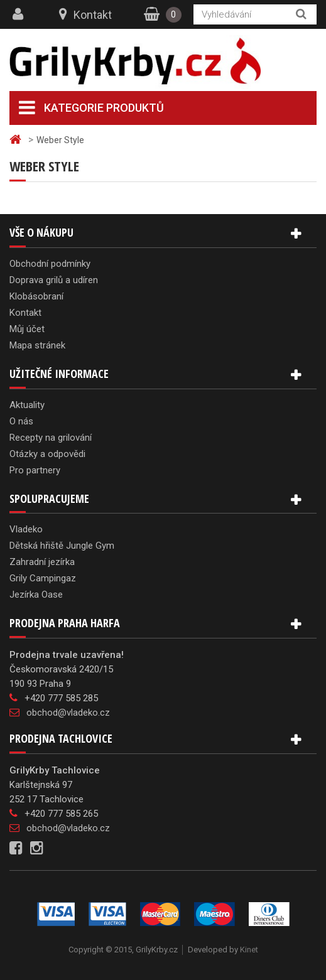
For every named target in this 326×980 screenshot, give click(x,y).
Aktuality (27, 405)
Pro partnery (35, 470)
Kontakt (93, 15)
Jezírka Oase (36, 595)
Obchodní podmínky (50, 264)
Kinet (249, 950)
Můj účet (27, 329)
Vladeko (26, 529)
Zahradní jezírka (42, 562)
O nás (21, 421)
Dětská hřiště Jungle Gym (62, 546)
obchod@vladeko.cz (68, 713)
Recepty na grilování (51, 438)
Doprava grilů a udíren (54, 280)
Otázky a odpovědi (47, 454)
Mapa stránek (37, 345)
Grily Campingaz (43, 578)
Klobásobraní (36, 296)
